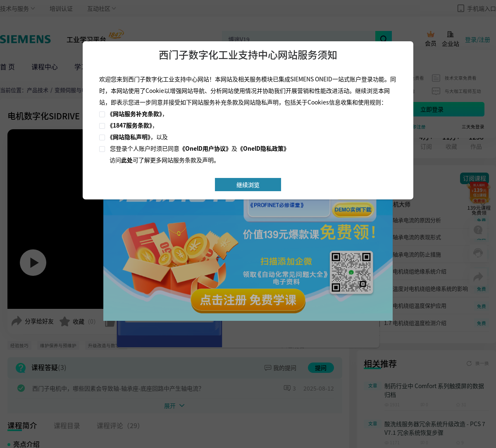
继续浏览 (248, 185)
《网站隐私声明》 (129, 137)
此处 (127, 160)
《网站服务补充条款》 (135, 114)
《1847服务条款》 (130, 125)
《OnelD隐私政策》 (263, 148)
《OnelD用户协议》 (205, 148)
